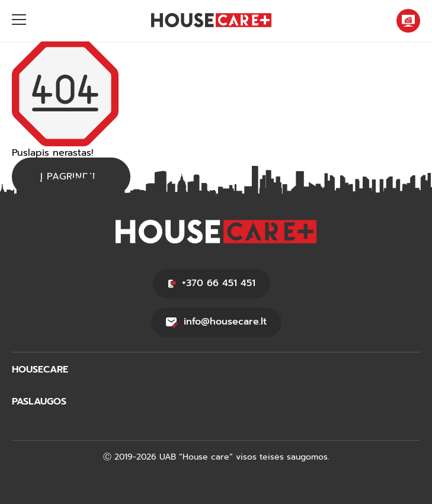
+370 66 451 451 (212, 283)
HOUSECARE (40, 370)
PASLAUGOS (39, 402)
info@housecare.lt (216, 322)
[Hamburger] (19, 21)
